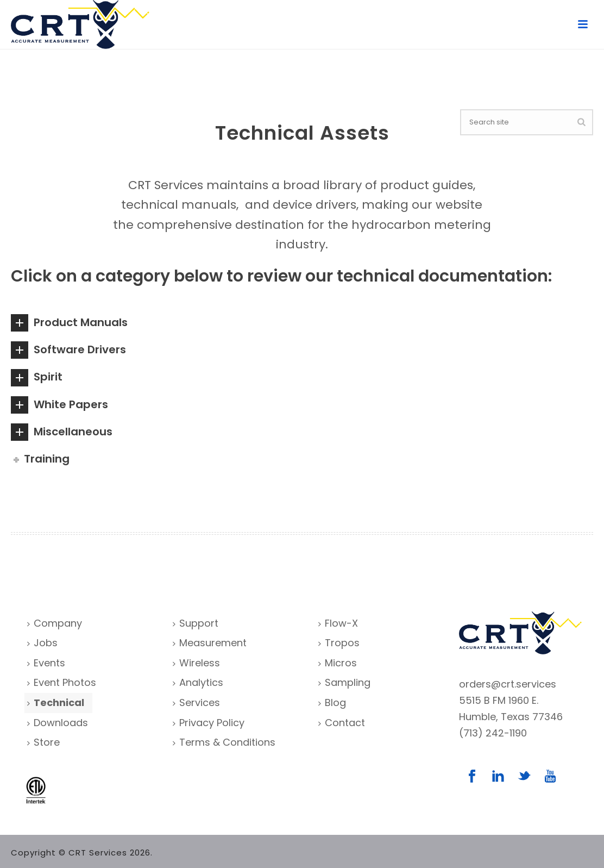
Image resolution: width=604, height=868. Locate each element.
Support (196, 623)
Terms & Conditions (224, 742)
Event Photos (62, 682)
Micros (338, 663)
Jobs (42, 643)
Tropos (339, 643)
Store (43, 742)
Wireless (196, 663)
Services (196, 702)
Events (46, 663)
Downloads (58, 723)
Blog (332, 702)
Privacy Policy (209, 723)
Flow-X (338, 623)
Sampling (344, 682)
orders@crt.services (508, 684)
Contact (342, 723)
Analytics (198, 682)
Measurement (210, 643)
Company (55, 623)
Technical (56, 702)
